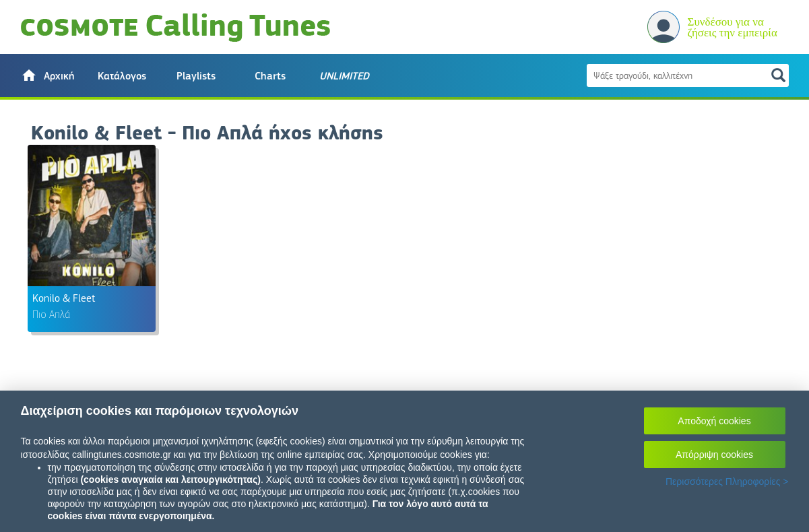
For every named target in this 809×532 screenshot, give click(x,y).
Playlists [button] (196, 76)
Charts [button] (270, 76)
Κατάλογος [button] (122, 76)
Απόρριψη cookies (714, 455)
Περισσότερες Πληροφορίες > (727, 481)
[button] (48, 75)
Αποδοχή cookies (714, 421)
